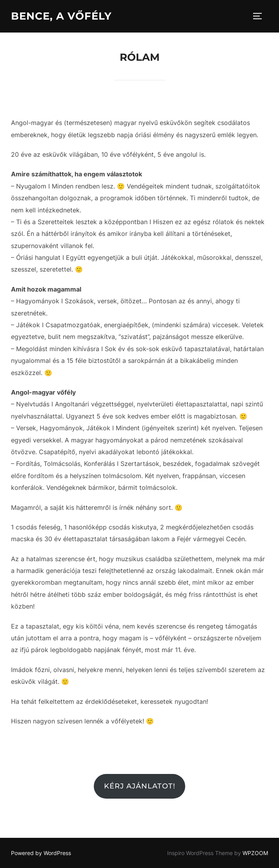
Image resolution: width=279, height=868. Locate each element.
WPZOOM (255, 853)
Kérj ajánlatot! (140, 786)
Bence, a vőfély (61, 16)
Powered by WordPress (41, 853)
